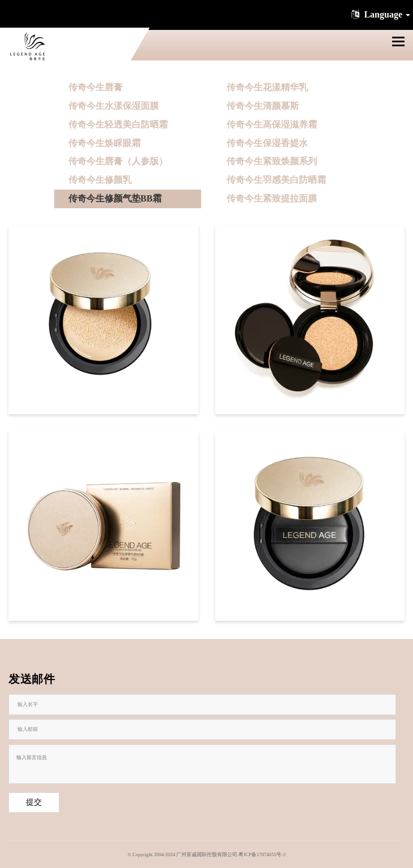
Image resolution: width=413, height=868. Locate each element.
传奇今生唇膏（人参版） (118, 161)
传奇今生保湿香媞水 (267, 143)
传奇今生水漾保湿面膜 (114, 106)
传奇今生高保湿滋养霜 (272, 124)
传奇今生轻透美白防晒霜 (118, 124)
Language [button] (380, 14)
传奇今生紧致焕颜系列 (272, 161)
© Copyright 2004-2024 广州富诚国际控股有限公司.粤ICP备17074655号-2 (207, 854)
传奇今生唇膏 (95, 87)
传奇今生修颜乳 (100, 180)
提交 (34, 802)
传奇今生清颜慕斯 (263, 106)
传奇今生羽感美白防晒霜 (276, 180)
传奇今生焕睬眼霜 (105, 143)
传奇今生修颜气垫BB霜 (115, 198)
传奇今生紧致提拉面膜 (272, 198)
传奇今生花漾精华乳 (267, 87)
